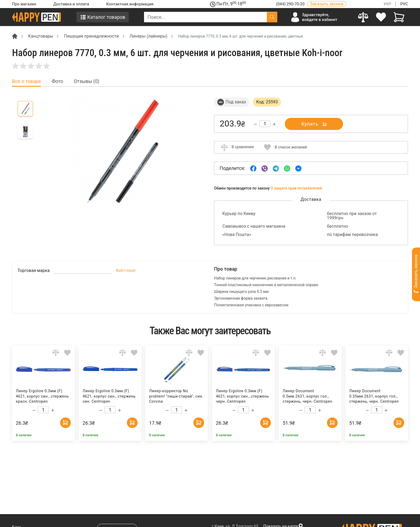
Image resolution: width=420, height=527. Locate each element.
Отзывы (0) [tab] (86, 81)
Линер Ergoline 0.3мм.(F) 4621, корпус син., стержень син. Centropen (109, 396)
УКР (387, 4)
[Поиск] (272, 17)
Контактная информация (130, 4)
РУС (404, 4)
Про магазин (24, 4)
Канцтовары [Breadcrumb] (41, 36)
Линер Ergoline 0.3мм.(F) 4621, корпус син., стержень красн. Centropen (42, 396)
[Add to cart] (65, 423)
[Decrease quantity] (255, 124)
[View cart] (399, 17)
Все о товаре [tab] (27, 81)
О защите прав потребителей (296, 188)
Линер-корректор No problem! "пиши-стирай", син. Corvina (176, 396)
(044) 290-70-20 (291, 4)
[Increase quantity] (274, 124)
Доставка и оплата (71, 4)
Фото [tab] (58, 81)
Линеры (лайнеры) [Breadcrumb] (148, 36)
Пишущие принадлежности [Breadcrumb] (91, 36)
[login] (381, 17)
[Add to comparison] (56, 352)
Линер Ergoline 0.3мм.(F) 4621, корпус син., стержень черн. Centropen (242, 396)
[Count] (265, 124)
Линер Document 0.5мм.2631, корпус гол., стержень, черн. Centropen (307, 396)
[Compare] (363, 17)
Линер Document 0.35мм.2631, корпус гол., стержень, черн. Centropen (374, 396)
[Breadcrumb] (15, 36)
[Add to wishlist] (67, 352)
